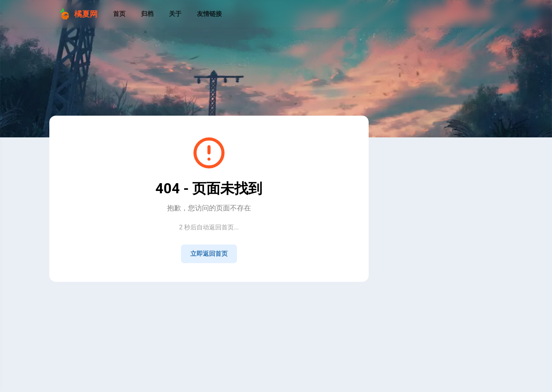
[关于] (175, 14)
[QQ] (429, 272)
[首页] (119, 14)
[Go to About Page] (429, 170)
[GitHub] (448, 272)
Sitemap (216, 292)
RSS (196, 292)
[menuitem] (493, 14)
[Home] (411, 272)
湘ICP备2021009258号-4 (214, 300)
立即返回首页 (209, 254)
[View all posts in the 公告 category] (429, 320)
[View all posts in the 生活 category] (429, 351)
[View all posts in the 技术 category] (429, 335)
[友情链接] (209, 14)
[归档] (147, 14)
